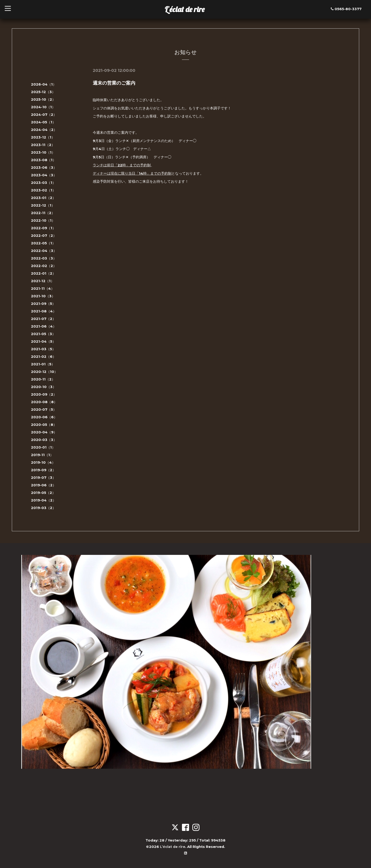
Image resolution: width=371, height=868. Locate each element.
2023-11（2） (43, 145)
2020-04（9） (44, 432)
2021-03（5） (43, 349)
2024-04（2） (44, 130)
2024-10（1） (43, 107)
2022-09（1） (43, 228)
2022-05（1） (43, 243)
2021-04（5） (43, 341)
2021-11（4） (43, 288)
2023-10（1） (43, 152)
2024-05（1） (43, 122)
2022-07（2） (44, 235)
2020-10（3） (44, 387)
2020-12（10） (44, 372)
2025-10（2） (43, 99)
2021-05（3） (43, 334)
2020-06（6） (44, 417)
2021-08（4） (44, 311)
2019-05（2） (43, 493)
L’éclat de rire (185, 9)
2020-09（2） (44, 394)
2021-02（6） (44, 356)
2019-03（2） (43, 508)
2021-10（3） (43, 296)
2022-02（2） (44, 266)
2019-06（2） (44, 485)
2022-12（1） (43, 205)
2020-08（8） (44, 402)
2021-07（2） (43, 319)
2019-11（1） (42, 455)
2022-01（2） (43, 273)
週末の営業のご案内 (114, 83)
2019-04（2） (44, 500)
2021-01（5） (43, 364)
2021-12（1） (43, 281)
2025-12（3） (43, 92)
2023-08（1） (44, 160)
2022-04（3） (44, 251)
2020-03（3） (44, 440)
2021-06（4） (44, 326)
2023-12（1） (43, 137)
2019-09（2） (43, 470)
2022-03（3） (44, 258)
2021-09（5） (43, 304)
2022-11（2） (43, 213)
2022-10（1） (43, 220)
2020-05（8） (44, 425)
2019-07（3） (43, 477)
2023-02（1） (43, 190)
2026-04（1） (44, 84)
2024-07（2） (44, 114)
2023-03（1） (43, 183)
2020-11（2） (43, 379)
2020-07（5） (44, 409)
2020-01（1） (43, 447)
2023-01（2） (43, 198)
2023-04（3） (44, 175)
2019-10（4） (43, 462)
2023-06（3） (44, 167)
